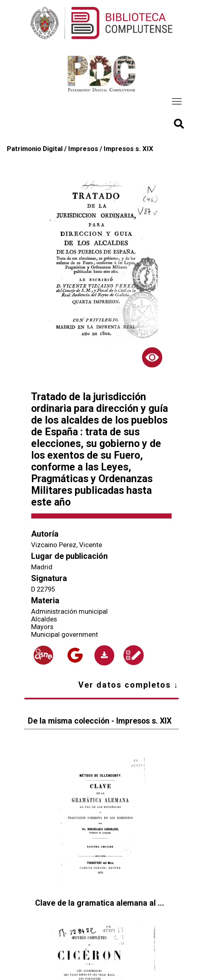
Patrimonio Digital (35, 149)
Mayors (42, 627)
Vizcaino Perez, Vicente (67, 545)
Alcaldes (44, 619)
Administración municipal (69, 612)
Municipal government (65, 635)
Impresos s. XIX (129, 149)
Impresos (83, 149)
